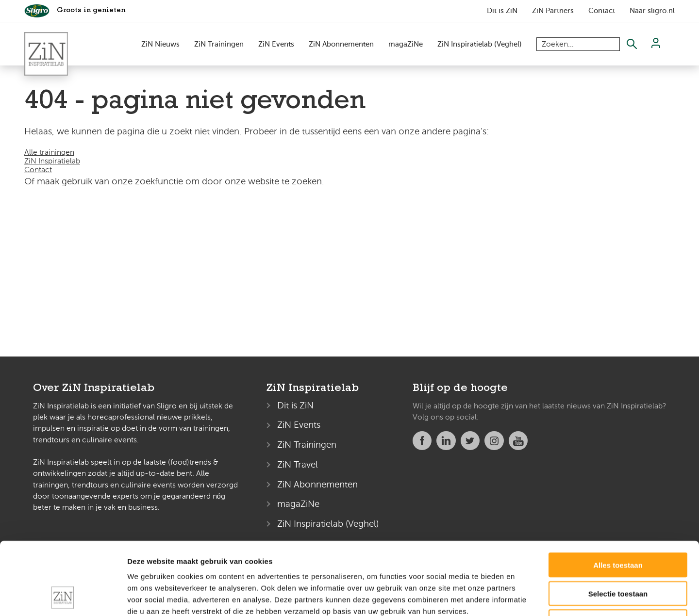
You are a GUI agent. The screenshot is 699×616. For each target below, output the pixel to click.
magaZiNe (406, 44)
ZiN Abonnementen (341, 44)
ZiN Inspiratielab (52, 161)
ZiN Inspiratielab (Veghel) (480, 44)
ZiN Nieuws (160, 44)
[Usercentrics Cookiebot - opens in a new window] (63, 597)
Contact (602, 11)
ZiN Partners (553, 11)
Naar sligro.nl (652, 11)
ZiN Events (276, 44)
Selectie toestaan (618, 526)
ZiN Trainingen (219, 44)
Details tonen (524, 597)
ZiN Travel (298, 464)
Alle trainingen (49, 152)
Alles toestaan (618, 497)
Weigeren (618, 554)
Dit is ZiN (502, 11)
